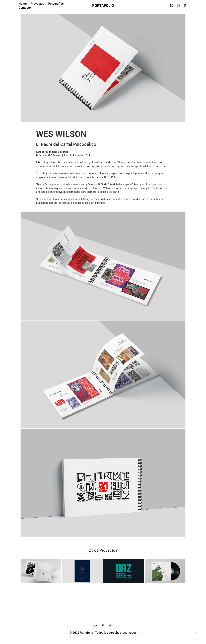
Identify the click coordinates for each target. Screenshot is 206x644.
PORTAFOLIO (103, 5)
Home (23, 3)
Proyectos (37, 3)
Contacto (25, 7)
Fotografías (56, 3)
